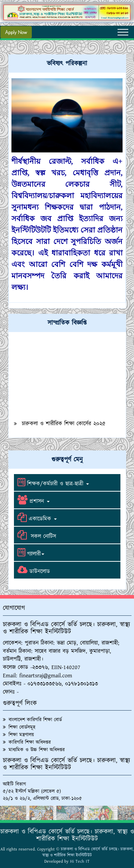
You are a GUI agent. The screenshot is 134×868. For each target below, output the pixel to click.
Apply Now (16, 32)
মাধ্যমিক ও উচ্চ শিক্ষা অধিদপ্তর (37, 750)
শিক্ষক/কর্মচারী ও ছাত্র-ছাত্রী (52, 483)
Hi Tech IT (80, 861)
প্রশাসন (33, 500)
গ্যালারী (30, 553)
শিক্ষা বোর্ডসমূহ (22, 727)
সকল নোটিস (36, 535)
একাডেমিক (36, 518)
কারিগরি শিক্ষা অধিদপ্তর (30, 742)
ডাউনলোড (33, 570)
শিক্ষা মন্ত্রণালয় (21, 735)
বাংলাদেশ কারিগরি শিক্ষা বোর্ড (35, 720)
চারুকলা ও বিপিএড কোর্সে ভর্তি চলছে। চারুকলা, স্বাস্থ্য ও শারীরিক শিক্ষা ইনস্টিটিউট (88, 852)
